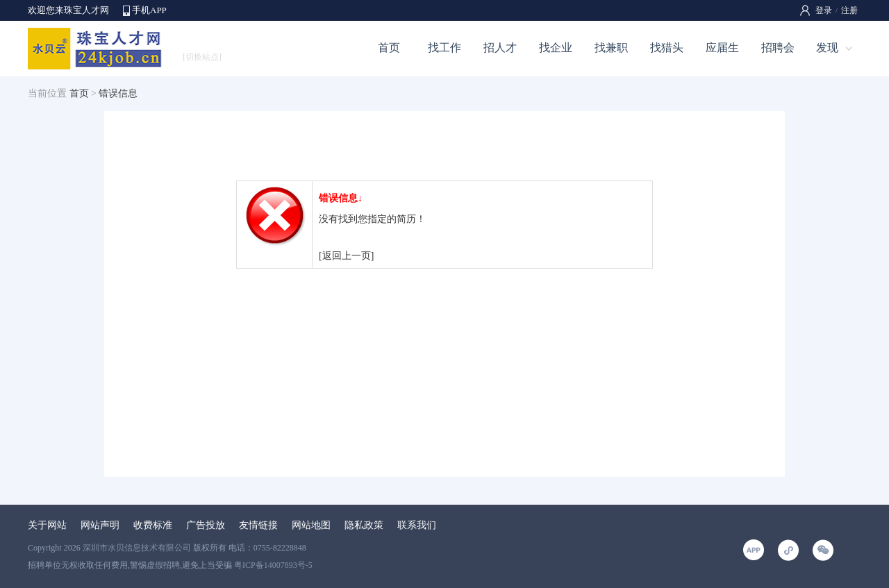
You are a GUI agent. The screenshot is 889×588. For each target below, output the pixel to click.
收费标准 (153, 525)
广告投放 (206, 525)
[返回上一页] (346, 256)
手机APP (149, 10)
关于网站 (47, 525)
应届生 (722, 48)
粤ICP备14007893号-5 (273, 565)
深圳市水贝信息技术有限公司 (137, 548)
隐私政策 (364, 525)
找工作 (444, 48)
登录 (824, 10)
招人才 (500, 48)
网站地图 (311, 525)
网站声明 (100, 525)
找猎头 (667, 48)
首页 (389, 48)
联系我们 (417, 525)
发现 (827, 48)
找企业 (556, 48)
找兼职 (611, 48)
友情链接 (258, 525)
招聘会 (778, 48)
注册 (849, 10)
